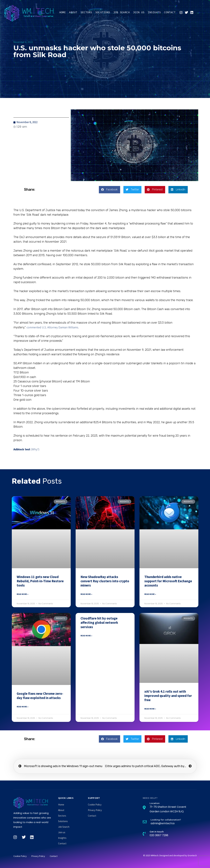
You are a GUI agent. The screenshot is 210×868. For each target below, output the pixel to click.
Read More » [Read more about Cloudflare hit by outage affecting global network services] (86, 636)
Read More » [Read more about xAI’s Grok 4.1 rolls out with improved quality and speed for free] (150, 709)
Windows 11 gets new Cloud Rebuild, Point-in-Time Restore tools (40, 581)
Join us (139, 12)
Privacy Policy (95, 810)
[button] (110, 190)
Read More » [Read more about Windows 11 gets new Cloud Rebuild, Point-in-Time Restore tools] (23, 594)
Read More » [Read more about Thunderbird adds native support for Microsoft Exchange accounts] (150, 594)
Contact (170, 12)
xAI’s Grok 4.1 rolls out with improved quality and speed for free (168, 696)
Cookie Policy (95, 805)
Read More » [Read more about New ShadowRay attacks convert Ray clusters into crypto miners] (86, 594)
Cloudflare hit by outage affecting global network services (99, 623)
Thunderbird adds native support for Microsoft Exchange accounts (168, 581)
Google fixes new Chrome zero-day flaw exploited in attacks (40, 696)
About (73, 12)
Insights (154, 12)
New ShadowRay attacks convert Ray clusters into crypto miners (105, 581)
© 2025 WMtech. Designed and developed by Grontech (170, 855)
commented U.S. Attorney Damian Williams (52, 327)
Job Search (121, 12)
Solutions (103, 12)
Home (63, 12)
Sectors (86, 12)
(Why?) (35, 449)
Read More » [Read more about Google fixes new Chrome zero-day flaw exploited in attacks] (23, 707)
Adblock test (22, 449)
